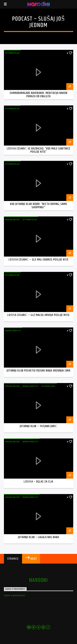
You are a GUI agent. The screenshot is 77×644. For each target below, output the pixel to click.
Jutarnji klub (12, 53)
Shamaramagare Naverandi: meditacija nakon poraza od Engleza (39, 95)
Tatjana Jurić (48, 386)
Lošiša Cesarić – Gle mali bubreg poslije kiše (38, 260)
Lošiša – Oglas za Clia (38, 482)
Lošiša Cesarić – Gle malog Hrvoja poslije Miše (38, 315)
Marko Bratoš (13, 330)
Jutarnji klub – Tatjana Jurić (38, 426)
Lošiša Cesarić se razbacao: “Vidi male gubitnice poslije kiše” (39, 150)
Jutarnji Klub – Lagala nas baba (38, 537)
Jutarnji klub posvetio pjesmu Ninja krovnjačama (38, 371)
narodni (38, 580)
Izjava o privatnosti (14, 595)
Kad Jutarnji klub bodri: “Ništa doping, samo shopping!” (38, 206)
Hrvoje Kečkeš (13, 219)
